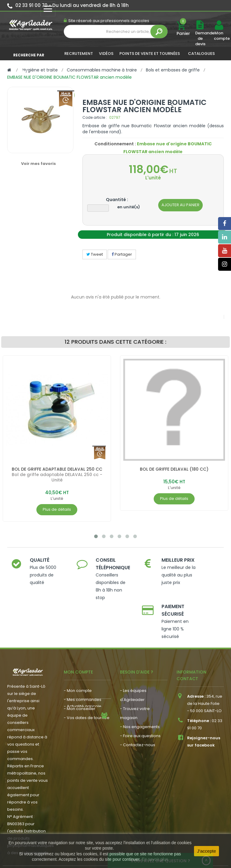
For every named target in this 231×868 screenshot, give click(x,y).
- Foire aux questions (140, 705)
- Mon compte (78, 660)
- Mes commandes (83, 669)
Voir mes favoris (38, 164)
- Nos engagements (140, 696)
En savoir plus (155, 859)
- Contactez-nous (138, 714)
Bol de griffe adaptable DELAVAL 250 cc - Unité (57, 477)
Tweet (95, 254)
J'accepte (206, 851)
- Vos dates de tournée (87, 687)
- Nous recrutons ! (81, 711)
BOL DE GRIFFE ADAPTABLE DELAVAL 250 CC (57, 469)
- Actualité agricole (83, 702)
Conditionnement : (115, 144)
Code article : (95, 117)
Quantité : (117, 200)
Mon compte (219, 36)
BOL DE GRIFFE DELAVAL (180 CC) (174, 469)
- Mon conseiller (80, 678)
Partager (122, 254)
